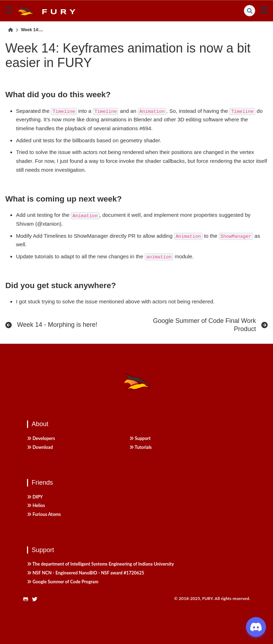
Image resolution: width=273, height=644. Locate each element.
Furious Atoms (44, 514)
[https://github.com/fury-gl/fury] (28, 599)
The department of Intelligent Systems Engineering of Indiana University (101, 564)
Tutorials (141, 447)
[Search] (250, 11)
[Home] (11, 30)
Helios (36, 505)
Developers (41, 438)
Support (140, 438)
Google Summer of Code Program (63, 582)
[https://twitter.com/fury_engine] (37, 599)
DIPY (35, 497)
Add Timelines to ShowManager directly (80, 236)
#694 (145, 128)
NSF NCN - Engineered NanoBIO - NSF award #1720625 (86, 573)
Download (40, 447)
